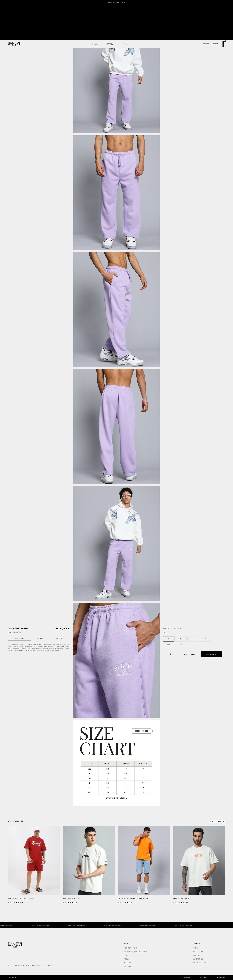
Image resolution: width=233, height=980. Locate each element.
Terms (127, 959)
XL (205, 639)
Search (206, 44)
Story (195, 948)
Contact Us (198, 959)
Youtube (204, 978)
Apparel (110, 44)
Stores (125, 44)
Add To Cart (189, 654)
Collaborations (200, 963)
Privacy (127, 963)
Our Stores (198, 952)
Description (20, 638)
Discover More (217, 822)
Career (196, 955)
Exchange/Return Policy (135, 952)
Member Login (130, 948)
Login (215, 44)
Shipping (60, 638)
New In (95, 44)
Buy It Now (211, 654)
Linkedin (221, 978)
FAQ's (126, 955)
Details (40, 638)
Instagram (185, 978)
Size (165, 633)
